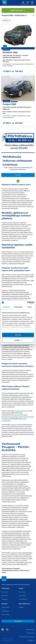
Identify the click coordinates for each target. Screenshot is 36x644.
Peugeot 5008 (9, 104)
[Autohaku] (23, 3)
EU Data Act (31, 640)
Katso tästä (18, 175)
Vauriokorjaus (22, 596)
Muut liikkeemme (24, 604)
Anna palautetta (30, 630)
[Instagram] (7, 630)
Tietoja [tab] (30, 307)
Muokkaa (18, 340)
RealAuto (21, 607)
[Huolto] (28, 3)
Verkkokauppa (5, 611)
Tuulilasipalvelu (23, 599)
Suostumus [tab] (6, 307)
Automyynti (5, 588)
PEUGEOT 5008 (10, 53)
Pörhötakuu (5, 599)
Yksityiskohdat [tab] (18, 307)
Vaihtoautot (5, 596)
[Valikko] (32, 3)
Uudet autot (5, 592)
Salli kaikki (18, 335)
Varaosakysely (5, 607)
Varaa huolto (22, 592)
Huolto (21, 588)
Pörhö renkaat (5, 615)
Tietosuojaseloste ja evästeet (27, 637)
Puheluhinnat (31, 633)
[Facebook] (3, 630)
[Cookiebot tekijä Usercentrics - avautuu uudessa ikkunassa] (27, 303)
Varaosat (4, 604)
